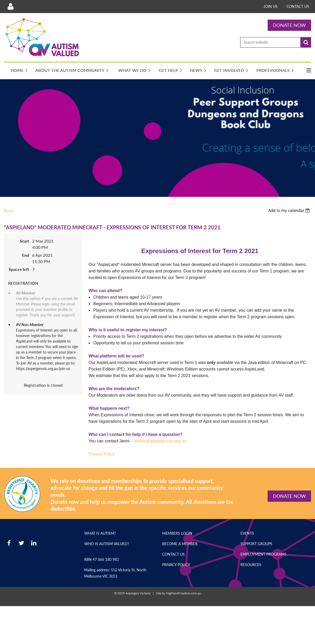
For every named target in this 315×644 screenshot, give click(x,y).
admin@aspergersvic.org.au (160, 441)
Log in (10, 7)
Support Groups (256, 544)
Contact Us (298, 6)
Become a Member (180, 544)
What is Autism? (100, 533)
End (26, 255)
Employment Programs (263, 554)
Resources (251, 565)
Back (8, 210)
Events (247, 533)
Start (24, 241)
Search (306, 42)
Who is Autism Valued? (107, 544)
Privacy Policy (176, 565)
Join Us (271, 6)
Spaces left (19, 269)
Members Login (177, 533)
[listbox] (290, 211)
